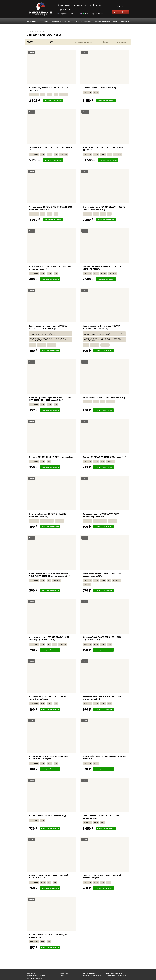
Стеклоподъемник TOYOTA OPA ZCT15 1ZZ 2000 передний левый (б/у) (49, 638)
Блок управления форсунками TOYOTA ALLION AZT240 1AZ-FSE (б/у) (48, 327)
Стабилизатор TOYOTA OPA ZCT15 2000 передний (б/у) (101, 817)
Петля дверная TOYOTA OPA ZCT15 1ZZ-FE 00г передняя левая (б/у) (104, 575)
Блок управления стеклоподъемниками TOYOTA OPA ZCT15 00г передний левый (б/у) (51, 575)
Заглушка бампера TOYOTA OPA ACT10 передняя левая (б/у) (48, 515)
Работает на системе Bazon (36, 976)
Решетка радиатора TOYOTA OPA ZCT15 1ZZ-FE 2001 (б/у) (51, 89)
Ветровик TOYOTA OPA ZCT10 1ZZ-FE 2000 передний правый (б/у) (49, 757)
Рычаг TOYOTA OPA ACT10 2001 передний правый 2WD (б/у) (49, 876)
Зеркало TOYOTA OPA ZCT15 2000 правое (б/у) (104, 397)
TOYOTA (42, 31)
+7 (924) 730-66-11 (92, 14)
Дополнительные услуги (114, 973)
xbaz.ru (40, 978)
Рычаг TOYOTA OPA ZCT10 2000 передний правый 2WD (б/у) (102, 876)
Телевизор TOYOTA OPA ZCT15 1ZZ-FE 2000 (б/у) (51, 149)
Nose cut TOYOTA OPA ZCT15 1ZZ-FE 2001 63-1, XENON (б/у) (104, 149)
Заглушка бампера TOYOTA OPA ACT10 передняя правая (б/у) (101, 515)
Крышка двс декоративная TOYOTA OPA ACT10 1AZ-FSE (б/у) (102, 268)
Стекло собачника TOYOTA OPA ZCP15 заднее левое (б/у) (104, 757)
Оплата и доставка (89, 973)
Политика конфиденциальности (117, 976)
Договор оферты (121, 12)
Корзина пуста (121, 7)
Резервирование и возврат (92, 976)
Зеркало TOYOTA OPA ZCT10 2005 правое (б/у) (104, 457)
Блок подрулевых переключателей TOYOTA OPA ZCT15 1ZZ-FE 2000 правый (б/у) (50, 399)
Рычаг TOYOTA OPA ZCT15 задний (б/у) (48, 816)
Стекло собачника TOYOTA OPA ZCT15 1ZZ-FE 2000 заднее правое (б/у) (104, 208)
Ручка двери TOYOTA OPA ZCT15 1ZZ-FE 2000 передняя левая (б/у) (50, 268)
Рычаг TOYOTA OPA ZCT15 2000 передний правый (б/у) (49, 936)
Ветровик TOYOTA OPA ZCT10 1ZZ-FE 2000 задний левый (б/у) (102, 638)
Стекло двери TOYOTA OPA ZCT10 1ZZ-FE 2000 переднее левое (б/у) (51, 208)
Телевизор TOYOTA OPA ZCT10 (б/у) (99, 88)
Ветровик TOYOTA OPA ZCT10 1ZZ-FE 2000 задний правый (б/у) (102, 698)
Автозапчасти (31, 31)
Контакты (63, 976)
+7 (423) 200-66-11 (67, 14)
